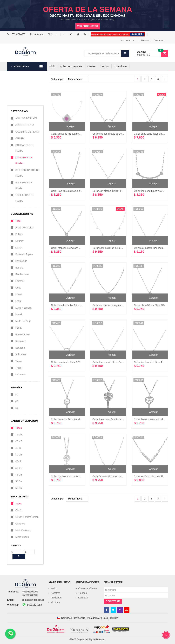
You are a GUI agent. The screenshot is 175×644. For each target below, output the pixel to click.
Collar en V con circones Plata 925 (152, 476)
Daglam (81, 639)
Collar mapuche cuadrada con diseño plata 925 (76, 248)
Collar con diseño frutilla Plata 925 (111, 191)
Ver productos (87, 26)
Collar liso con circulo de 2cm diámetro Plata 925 (118, 134)
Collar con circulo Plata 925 (66, 362)
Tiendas (145, 40)
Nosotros (38, 34)
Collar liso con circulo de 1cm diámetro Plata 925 (118, 362)
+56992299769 (30, 592)
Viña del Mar (94, 618)
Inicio (59, 66)
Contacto (158, 40)
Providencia (79, 618)
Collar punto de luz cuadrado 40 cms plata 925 (76, 134)
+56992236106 (30, 595)
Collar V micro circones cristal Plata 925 (114, 476)
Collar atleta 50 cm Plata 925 (149, 305)
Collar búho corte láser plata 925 (151, 134)
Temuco (114, 618)
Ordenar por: (58, 79)
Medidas (55, 602)
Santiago (66, 618)
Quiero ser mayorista (78, 66)
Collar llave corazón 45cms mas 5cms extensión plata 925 (123, 419)
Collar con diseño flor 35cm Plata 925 (71, 305)
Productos (56, 598)
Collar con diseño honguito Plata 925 (112, 305)
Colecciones (127, 66)
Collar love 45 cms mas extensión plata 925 (74, 191)
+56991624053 (18, 34)
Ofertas (98, 66)
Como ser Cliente (87, 588)
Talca (105, 618)
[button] (53, 34)
